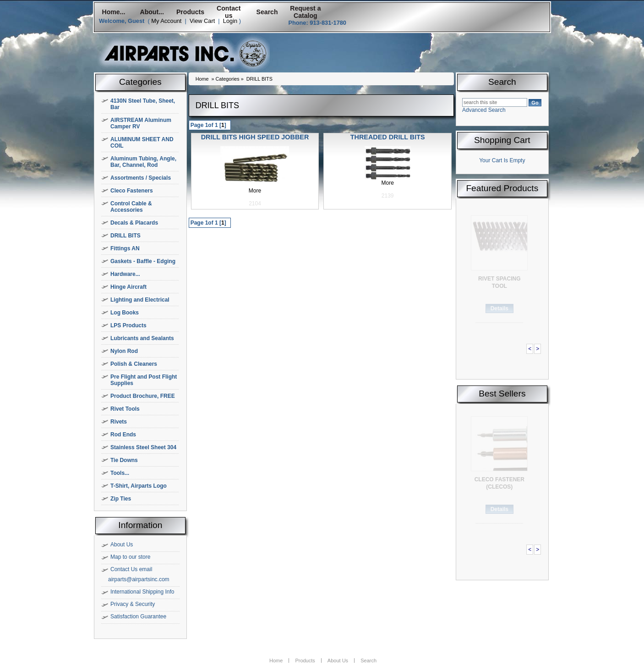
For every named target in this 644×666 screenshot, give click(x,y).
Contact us (229, 12)
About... (152, 12)
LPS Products (128, 325)
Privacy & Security (133, 604)
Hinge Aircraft (128, 287)
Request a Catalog (305, 12)
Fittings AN (125, 248)
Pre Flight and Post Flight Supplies (144, 380)
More (255, 191)
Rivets (119, 422)
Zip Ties (121, 499)
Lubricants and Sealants (142, 338)
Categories (227, 79)
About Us (122, 545)
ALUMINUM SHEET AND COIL (142, 143)
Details (499, 308)
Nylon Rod (124, 351)
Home (202, 79)
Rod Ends (123, 435)
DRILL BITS (126, 236)
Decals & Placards (134, 223)
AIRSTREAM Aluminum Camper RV (141, 123)
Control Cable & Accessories (131, 207)
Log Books (125, 313)
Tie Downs (124, 460)
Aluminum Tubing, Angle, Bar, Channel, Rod (143, 162)
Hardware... (125, 274)
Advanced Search (484, 110)
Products (190, 12)
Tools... (120, 473)
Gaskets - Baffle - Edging (143, 261)
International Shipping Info (142, 592)
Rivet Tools (125, 409)
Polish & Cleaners (134, 364)
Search (267, 12)
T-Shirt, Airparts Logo (139, 486)
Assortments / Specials (141, 178)
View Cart (202, 21)
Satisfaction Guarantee (138, 616)
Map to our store (130, 557)
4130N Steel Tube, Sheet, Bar (143, 104)
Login (230, 21)
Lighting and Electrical (140, 300)
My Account (166, 21)
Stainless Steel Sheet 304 (143, 447)
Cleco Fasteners (132, 191)
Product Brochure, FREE (143, 396)
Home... (113, 12)
